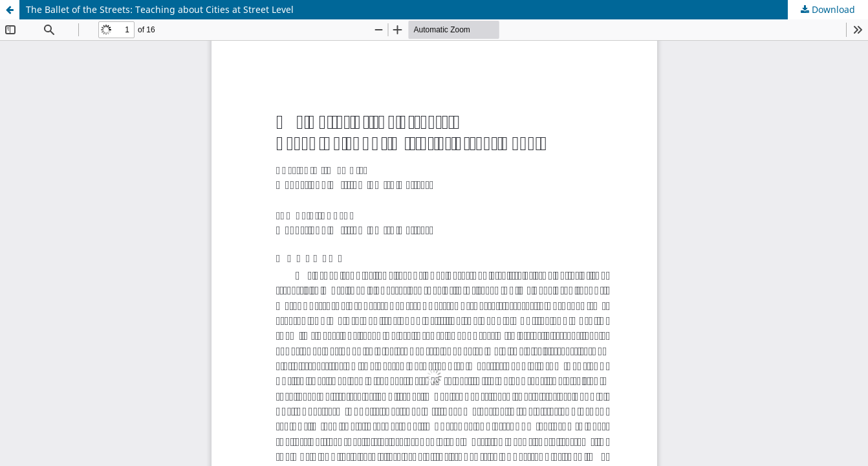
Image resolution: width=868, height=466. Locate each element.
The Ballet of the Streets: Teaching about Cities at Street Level (160, 9)
